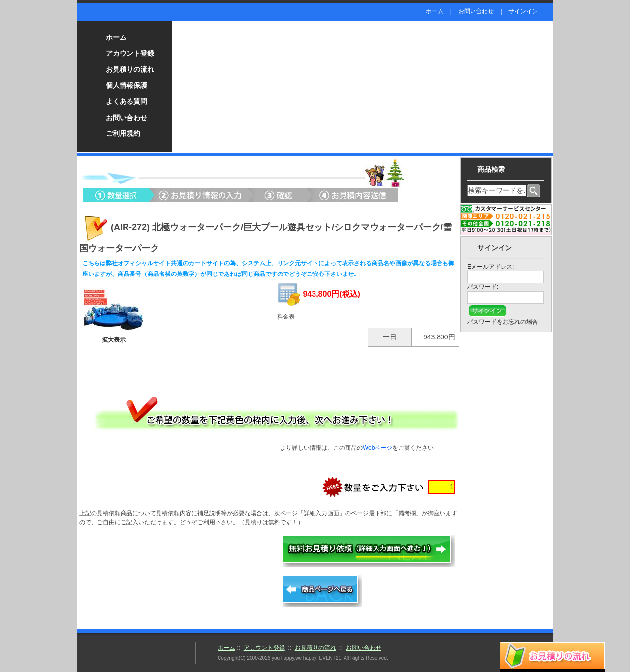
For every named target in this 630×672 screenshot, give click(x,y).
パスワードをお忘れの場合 (503, 322)
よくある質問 (126, 101)
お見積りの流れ (130, 69)
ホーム (435, 11)
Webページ (378, 448)
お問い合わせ (476, 11)
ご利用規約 (123, 133)
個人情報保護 (126, 85)
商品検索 (491, 169)
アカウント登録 (130, 53)
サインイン (523, 11)
